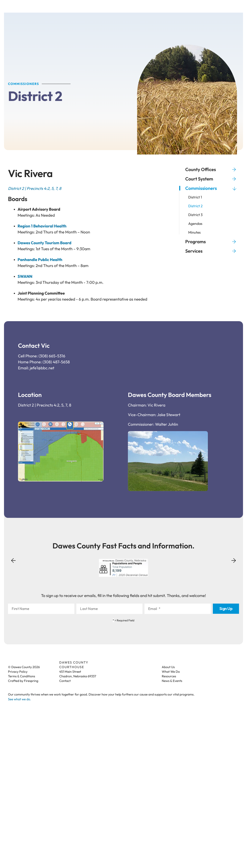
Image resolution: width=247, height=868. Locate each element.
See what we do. (19, 700)
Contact (65, 682)
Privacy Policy (18, 672)
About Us (168, 668)
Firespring (31, 682)
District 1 (195, 198)
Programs (212, 242)
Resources (169, 677)
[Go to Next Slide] (234, 560)
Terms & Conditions (22, 677)
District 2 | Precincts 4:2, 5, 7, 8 (45, 406)
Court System (212, 179)
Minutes (194, 233)
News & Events (172, 682)
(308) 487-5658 (56, 363)
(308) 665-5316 (52, 357)
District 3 (195, 215)
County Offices (212, 170)
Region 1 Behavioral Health (42, 227)
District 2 (195, 207)
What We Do (171, 672)
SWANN (25, 277)
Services (212, 252)
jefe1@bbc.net (42, 369)
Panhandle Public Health (40, 260)
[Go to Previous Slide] (13, 564)
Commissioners (212, 189)
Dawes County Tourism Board (44, 244)
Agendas (195, 224)
